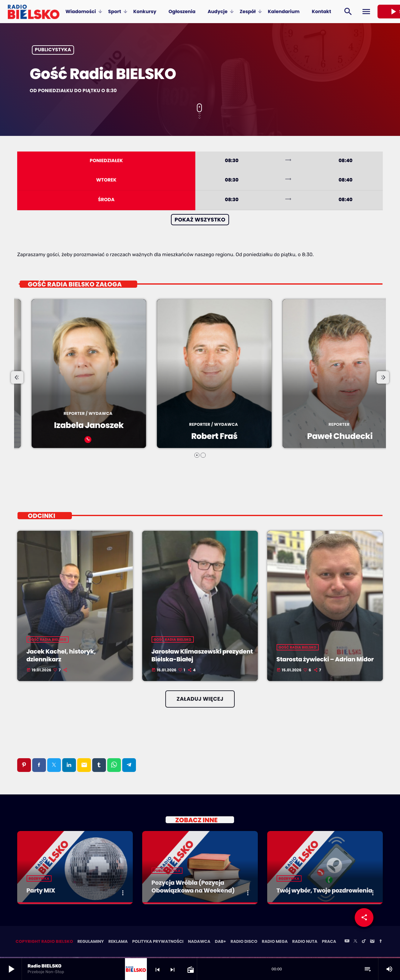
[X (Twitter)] (355, 943)
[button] (197, 455)
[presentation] (17, 378)
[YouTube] (347, 943)
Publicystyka (53, 50)
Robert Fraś (300, 437)
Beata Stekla (49, 437)
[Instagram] (372, 943)
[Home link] (34, 12)
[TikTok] (364, 943)
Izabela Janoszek (175, 426)
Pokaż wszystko (200, 220)
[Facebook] (381, 943)
